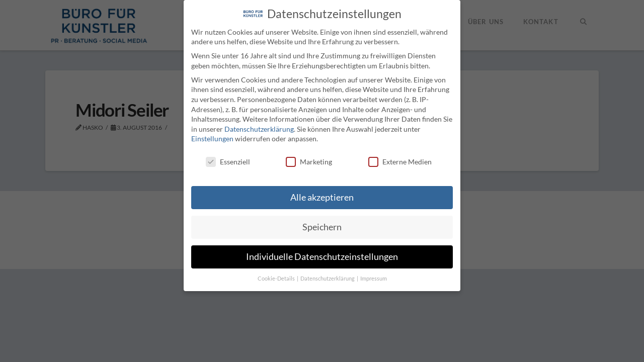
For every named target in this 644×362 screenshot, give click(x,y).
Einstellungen (212, 139)
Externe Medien (400, 162)
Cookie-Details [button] (277, 279)
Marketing (309, 162)
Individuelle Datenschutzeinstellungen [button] (322, 257)
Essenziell (228, 162)
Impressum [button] (374, 279)
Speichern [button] (322, 227)
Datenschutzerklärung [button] (328, 279)
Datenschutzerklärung (259, 128)
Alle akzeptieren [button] (322, 197)
